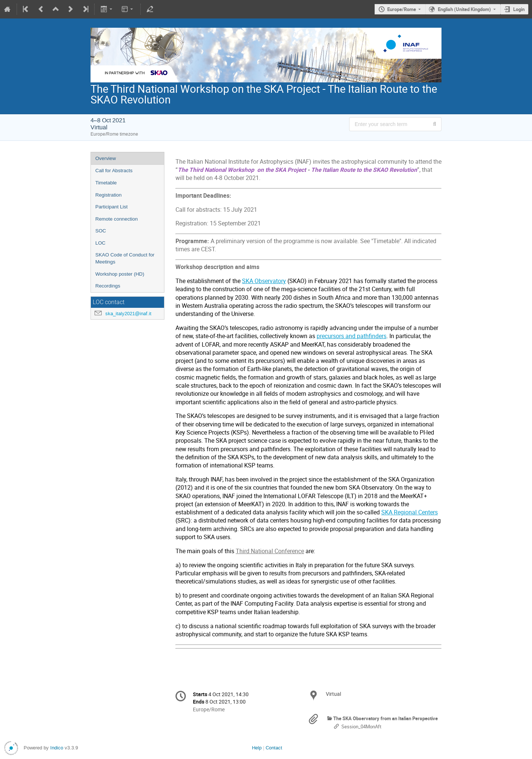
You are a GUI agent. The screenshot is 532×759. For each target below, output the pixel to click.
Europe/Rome (402, 9)
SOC (101, 231)
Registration (108, 195)
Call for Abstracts (114, 171)
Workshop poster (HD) (120, 274)
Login (519, 9)
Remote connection (117, 219)
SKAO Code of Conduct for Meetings (125, 258)
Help (257, 748)
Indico (57, 748)
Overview (106, 158)
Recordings (108, 286)
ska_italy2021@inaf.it (128, 314)
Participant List (111, 207)
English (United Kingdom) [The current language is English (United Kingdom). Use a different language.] (464, 9)
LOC (100, 243)
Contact (274, 748)
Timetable (106, 183)
